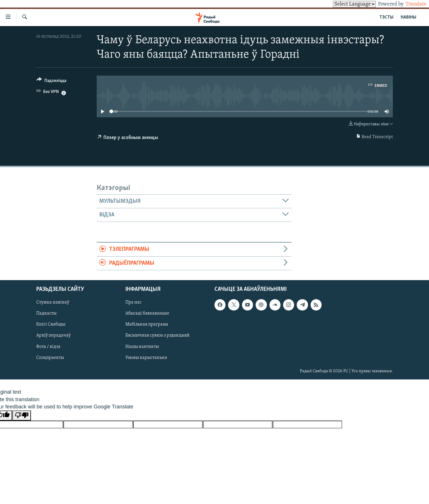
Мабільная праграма (147, 325)
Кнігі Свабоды (51, 325)
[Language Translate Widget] (344, 4)
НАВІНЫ (408, 17)
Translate (411, 4)
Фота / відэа (48, 347)
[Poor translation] (22, 416)
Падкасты (46, 314)
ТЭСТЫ (386, 17)
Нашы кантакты (142, 347)
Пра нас (133, 303)
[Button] (51, 82)
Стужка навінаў (53, 303)
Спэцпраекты (50, 358)
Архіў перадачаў (53, 336)
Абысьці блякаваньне (147, 314)
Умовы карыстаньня (146, 358)
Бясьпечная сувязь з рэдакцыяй (157, 336)
